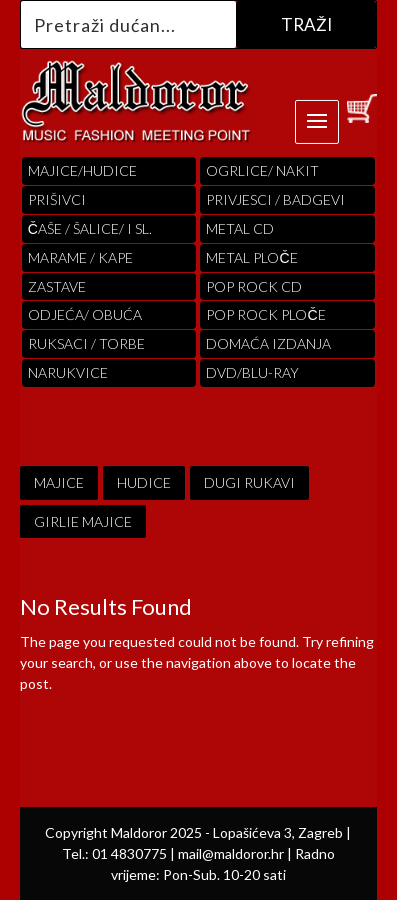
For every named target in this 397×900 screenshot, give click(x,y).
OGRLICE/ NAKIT (262, 170)
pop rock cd (254, 286)
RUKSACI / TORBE (86, 343)
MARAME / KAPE (80, 257)
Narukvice (68, 372)
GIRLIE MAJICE (83, 521)
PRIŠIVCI (57, 199)
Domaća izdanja (268, 343)
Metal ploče (251, 257)
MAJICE (59, 482)
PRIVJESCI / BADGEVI (275, 199)
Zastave (57, 286)
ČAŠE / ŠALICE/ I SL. (90, 228)
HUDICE (144, 482)
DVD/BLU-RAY (252, 372)
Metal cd (240, 228)
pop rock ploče (265, 314)
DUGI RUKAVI (249, 482)
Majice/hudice (82, 170)
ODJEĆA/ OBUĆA (85, 314)
